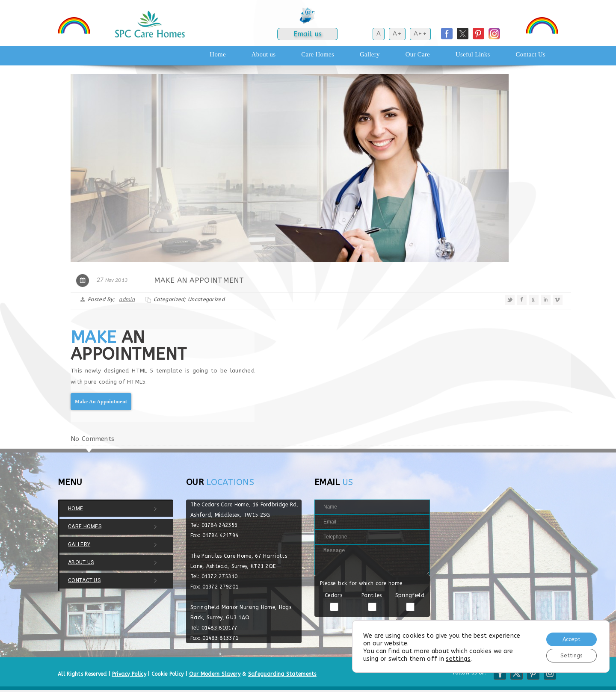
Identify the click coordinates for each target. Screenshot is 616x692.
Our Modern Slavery (215, 674)
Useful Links (473, 54)
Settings (568, 655)
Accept (568, 637)
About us (264, 54)
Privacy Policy (129, 674)
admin (127, 299)
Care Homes (318, 54)
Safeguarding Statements (282, 674)
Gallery (370, 54)
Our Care (418, 54)
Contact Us (531, 54)
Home (218, 54)
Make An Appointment (101, 402)
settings (458, 657)
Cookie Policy (168, 674)
